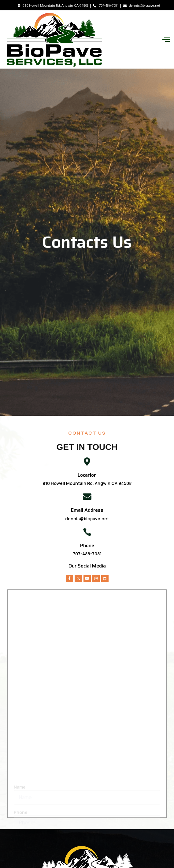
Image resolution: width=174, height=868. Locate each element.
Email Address (87, 510)
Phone (87, 545)
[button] (166, 40)
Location (87, 475)
